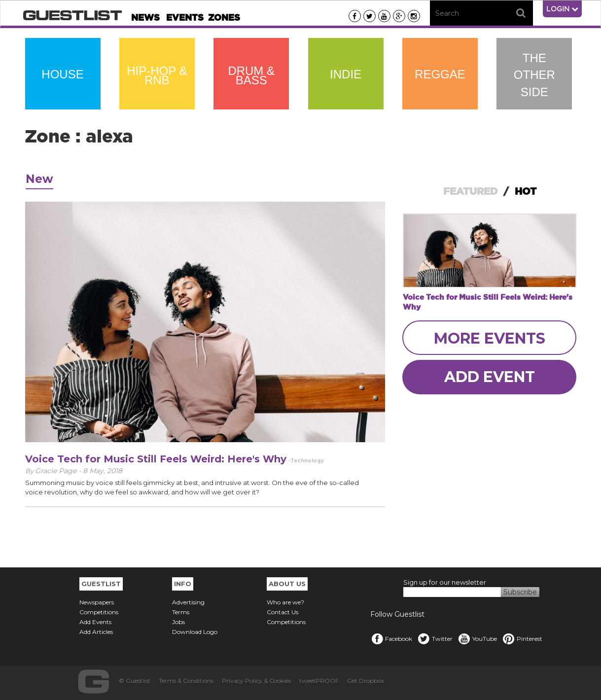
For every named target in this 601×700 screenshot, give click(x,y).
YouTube (477, 639)
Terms (181, 612)
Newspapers (97, 602)
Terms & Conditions (186, 681)
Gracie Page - (59, 471)
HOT (526, 191)
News (145, 17)
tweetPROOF (319, 681)
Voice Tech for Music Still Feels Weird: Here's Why (156, 459)
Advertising (188, 602)
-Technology (306, 461)
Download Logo (195, 632)
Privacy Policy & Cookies (256, 681)
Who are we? (285, 602)
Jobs (178, 622)
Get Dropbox (366, 681)
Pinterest (522, 639)
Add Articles (96, 632)
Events (185, 17)
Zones (224, 17)
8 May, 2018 (103, 471)
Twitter (435, 639)
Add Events (95, 622)
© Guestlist (135, 681)
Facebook (391, 639)
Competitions (99, 612)
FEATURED (470, 191)
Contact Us (283, 612)
